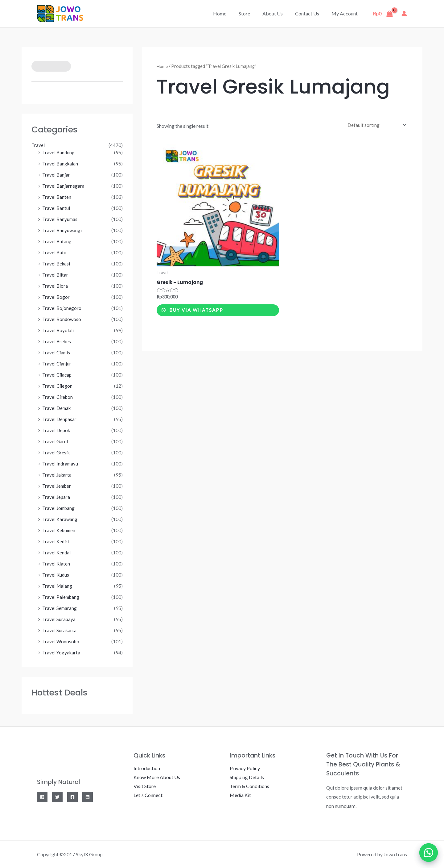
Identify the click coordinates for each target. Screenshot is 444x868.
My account (346, 13)
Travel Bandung (59, 152)
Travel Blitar (55, 275)
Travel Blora (55, 286)
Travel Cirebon (58, 397)
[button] (429, 853)
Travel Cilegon (58, 386)
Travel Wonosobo (61, 641)
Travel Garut (56, 441)
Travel (38, 145)
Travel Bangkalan (61, 163)
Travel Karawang (60, 519)
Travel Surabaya (59, 619)
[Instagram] (42, 797)
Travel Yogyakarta (62, 652)
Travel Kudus (56, 575)
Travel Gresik (57, 452)
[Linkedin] (88, 797)
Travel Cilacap (58, 375)
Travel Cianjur (57, 363)
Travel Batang (57, 241)
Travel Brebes (57, 341)
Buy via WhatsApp (203, 313)
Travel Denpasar (60, 419)
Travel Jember (58, 486)
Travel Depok (57, 430)
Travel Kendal (57, 552)
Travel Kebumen (60, 530)
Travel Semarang (60, 608)
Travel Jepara (57, 497)
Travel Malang (58, 586)
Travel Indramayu (61, 463)
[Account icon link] (404, 14)
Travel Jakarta (58, 475)
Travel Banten (57, 197)
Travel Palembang (62, 597)
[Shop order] (374, 125)
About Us (279, 13)
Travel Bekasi (57, 263)
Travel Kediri (56, 541)
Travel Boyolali (58, 330)
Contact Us (311, 13)
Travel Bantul (56, 208)
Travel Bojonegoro (62, 308)
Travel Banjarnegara (64, 186)
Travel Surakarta (60, 630)
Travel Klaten (56, 563)
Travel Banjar (56, 175)
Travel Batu (55, 252)
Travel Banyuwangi (62, 230)
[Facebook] (72, 797)
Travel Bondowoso (62, 319)
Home (231, 13)
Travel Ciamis (57, 352)
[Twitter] (57, 797)
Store (253, 13)
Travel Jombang (59, 508)
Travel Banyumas (60, 219)
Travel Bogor (56, 297)
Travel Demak (57, 408)
